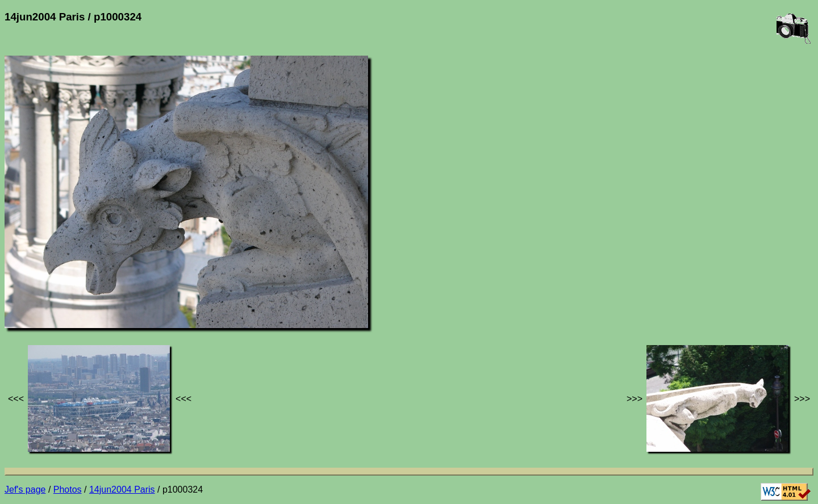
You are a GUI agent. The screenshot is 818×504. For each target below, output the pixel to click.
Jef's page (25, 490)
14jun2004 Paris (122, 490)
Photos (68, 490)
